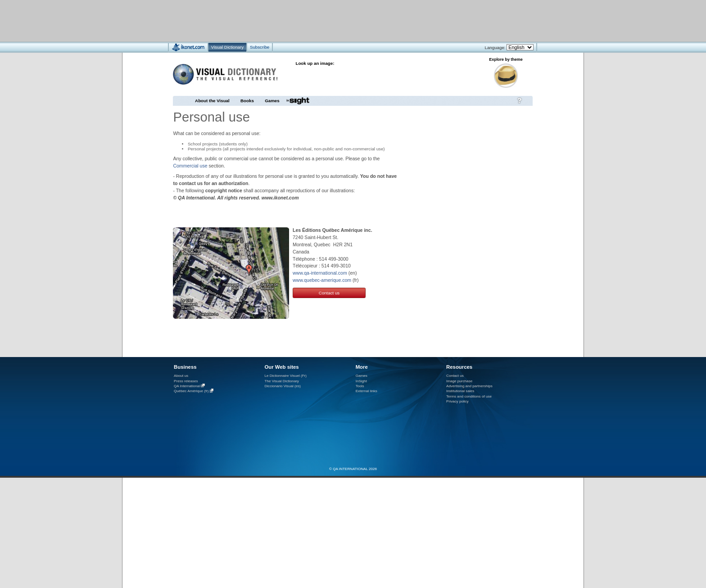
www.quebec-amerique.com (322, 280)
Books (247, 101)
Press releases (186, 381)
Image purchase (459, 381)
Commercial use (190, 166)
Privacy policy (457, 401)
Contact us (329, 293)
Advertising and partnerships (469, 386)
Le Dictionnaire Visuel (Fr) (285, 376)
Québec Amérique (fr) (191, 391)
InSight (361, 381)
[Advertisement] (326, 20)
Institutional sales (460, 391)
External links (367, 391)
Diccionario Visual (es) (283, 386)
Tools (360, 386)
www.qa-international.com (320, 273)
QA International (187, 386)
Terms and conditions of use (469, 396)
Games (272, 101)
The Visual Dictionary (281, 381)
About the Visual (212, 101)
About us (181, 376)
